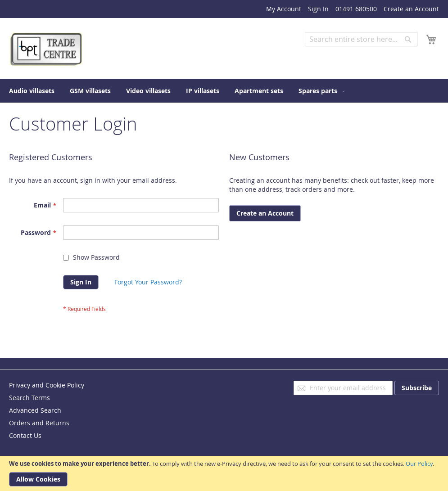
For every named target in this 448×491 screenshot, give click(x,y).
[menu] (224, 91)
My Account (284, 9)
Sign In (318, 9)
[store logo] (47, 50)
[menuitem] (32, 91)
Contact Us (25, 435)
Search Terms (29, 398)
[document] (224, 473)
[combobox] (361, 39)
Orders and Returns (39, 423)
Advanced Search (331, 53)
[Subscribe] (417, 388)
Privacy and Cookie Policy (47, 385)
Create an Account (411, 9)
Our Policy (419, 464)
